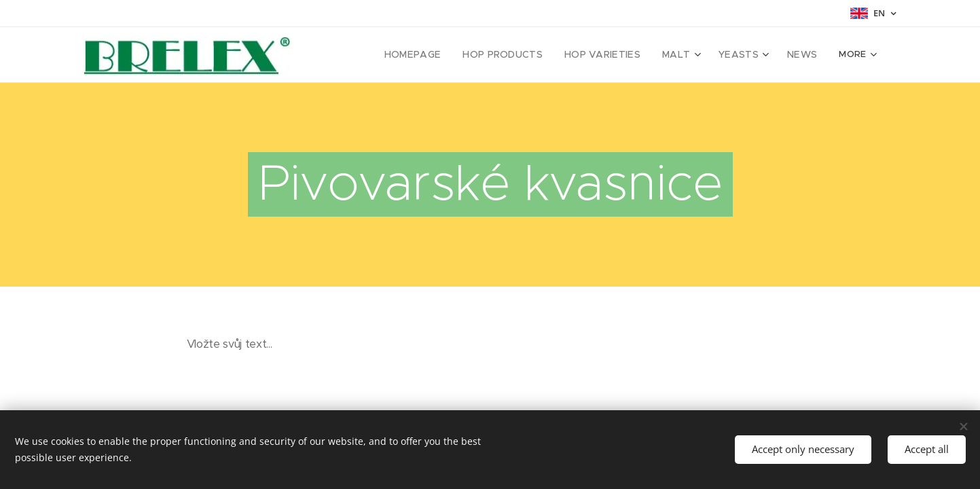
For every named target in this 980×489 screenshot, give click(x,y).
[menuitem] (369, 55)
